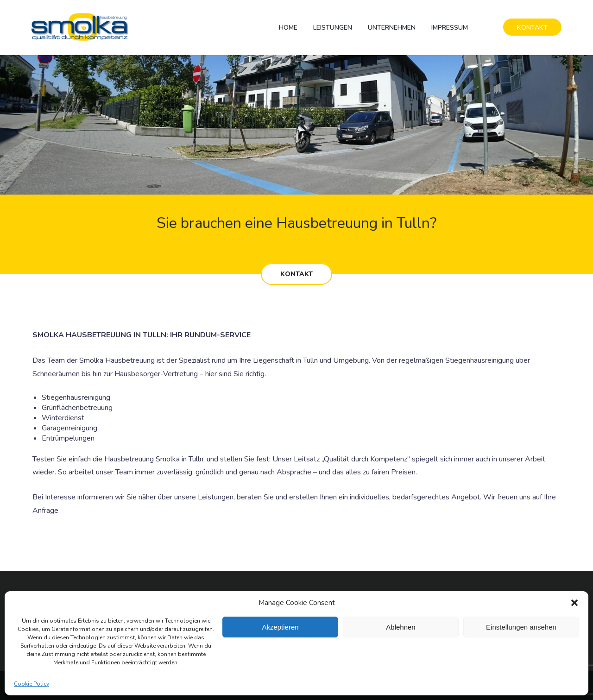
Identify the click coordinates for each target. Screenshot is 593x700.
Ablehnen (401, 627)
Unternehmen (392, 28)
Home (288, 28)
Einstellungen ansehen (521, 627)
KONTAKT (532, 28)
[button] (574, 603)
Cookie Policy (32, 684)
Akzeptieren (280, 627)
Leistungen (333, 28)
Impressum (450, 28)
